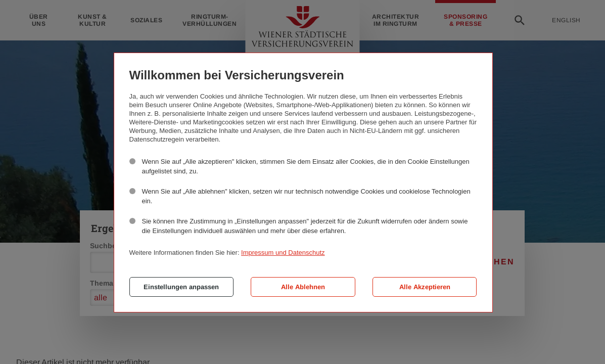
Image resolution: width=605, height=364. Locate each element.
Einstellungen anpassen (181, 287)
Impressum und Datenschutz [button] (283, 253)
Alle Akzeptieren (425, 287)
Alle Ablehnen (303, 287)
